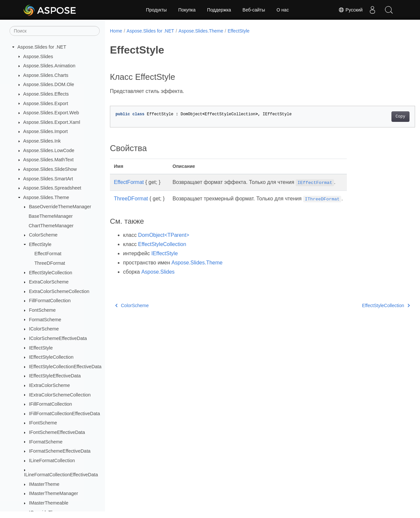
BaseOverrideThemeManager (60, 207)
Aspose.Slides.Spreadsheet (52, 188)
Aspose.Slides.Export (46, 103)
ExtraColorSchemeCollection (59, 291)
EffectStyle (40, 244)
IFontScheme (43, 423)
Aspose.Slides (38, 56)
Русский (350, 10)
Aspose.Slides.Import (46, 131)
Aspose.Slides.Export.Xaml (52, 122)
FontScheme (42, 310)
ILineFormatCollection (52, 461)
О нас (283, 10)
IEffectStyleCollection (51, 357)
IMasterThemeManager (53, 493)
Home (116, 31)
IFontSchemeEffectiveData (57, 432)
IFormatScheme (46, 442)
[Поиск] (55, 31)
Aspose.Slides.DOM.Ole (49, 84)
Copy (379, 117)
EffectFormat (48, 254)
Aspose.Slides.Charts (46, 75)
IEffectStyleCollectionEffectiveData (65, 367)
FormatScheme (45, 320)
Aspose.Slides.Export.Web (51, 113)
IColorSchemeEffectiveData (58, 338)
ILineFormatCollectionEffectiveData (61, 475)
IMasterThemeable (49, 503)
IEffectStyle (41, 348)
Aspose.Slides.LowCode (49, 150)
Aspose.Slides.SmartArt (48, 179)
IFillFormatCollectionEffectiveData (64, 414)
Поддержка (219, 10)
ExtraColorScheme (49, 282)
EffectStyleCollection (51, 273)
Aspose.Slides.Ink (42, 141)
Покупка (187, 10)
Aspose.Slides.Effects (46, 94)
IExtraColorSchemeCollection (60, 395)
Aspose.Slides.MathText (49, 160)
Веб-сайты (254, 10)
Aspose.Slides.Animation (49, 66)
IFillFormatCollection (50, 404)
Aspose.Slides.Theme (46, 197)
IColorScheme (44, 329)
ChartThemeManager (51, 226)
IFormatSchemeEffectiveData (60, 451)
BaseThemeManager (51, 216)
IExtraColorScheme (49, 385)
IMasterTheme (44, 484)
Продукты (156, 10)
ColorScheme (43, 235)
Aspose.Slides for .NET (42, 47)
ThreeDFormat (50, 263)
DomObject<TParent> (164, 235)
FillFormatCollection (50, 301)
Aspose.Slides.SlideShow (50, 169)
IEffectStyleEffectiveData (55, 376)
